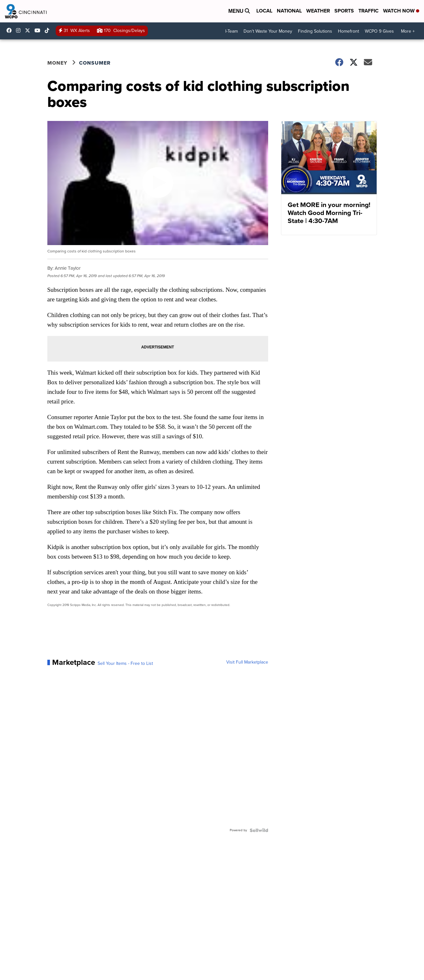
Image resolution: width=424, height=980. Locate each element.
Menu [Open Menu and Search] (239, 11)
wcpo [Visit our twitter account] (29, 30)
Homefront (348, 31)
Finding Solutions (315, 31)
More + (408, 31)
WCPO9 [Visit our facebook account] (11, 30)
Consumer (95, 63)
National (289, 11)
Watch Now (401, 11)
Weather (318, 11)
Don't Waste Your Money (268, 31)
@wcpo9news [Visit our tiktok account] (49, 30)
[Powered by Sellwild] (259, 830)
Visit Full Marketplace (247, 662)
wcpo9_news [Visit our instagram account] (20, 30)
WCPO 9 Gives (379, 31)
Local (264, 11)
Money (57, 63)
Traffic (368, 11)
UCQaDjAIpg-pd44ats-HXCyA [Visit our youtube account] (39, 30)
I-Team (232, 31)
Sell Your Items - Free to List (125, 664)
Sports (344, 11)
